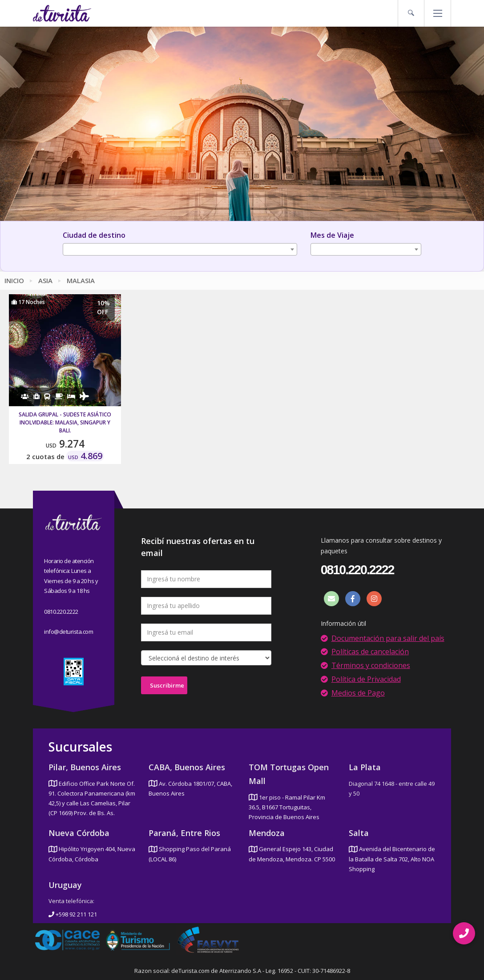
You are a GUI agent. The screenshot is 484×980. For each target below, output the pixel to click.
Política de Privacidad (366, 679)
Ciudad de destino (94, 235)
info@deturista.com (69, 632)
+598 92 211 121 (73, 914)
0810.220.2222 (61, 612)
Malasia (81, 280)
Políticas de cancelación (370, 652)
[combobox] (180, 249)
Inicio (14, 280)
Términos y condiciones (371, 665)
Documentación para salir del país (388, 638)
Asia (45, 280)
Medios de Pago (358, 693)
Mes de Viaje (332, 235)
